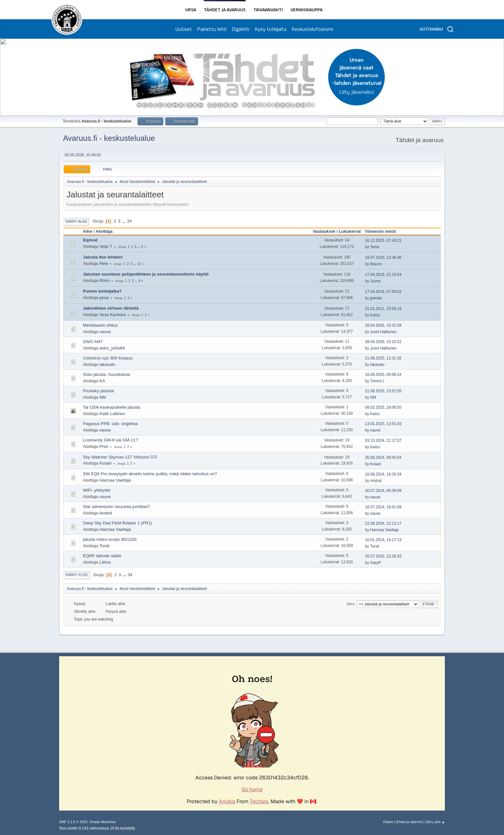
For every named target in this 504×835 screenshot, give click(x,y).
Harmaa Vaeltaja (115, 480)
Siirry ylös (76, 575)
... (124, 221)
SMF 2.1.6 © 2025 (73, 822)
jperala (376, 298)
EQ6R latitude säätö (102, 556)
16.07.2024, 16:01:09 (383, 507)
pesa (104, 298)
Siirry (351, 604)
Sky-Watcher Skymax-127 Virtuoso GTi (120, 457)
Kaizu (375, 315)
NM (103, 397)
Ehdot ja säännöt (409, 822)
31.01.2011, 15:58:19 (383, 309)
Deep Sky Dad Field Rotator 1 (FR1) (117, 523)
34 (129, 221)
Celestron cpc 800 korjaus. (108, 358)
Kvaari (105, 463)
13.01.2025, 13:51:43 (383, 424)
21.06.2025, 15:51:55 (383, 391)
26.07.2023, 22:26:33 (383, 556)
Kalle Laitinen (112, 414)
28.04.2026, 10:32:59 (383, 325)
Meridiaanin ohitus (100, 325)
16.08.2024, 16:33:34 (383, 474)
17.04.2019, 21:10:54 (383, 275)
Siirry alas (76, 222)
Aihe (88, 231)
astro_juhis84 (112, 348)
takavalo (107, 364)
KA (102, 381)
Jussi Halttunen (383, 332)
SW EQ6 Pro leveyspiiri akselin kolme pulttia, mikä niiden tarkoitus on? (150, 474)
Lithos (105, 562)
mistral (376, 481)
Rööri (104, 281)
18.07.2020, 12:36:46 (383, 258)
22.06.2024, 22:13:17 (383, 523)
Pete (104, 263)
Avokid (105, 513)
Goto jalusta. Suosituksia (107, 374)
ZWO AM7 (93, 342)
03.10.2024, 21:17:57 (383, 440)
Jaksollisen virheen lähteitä (111, 308)
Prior (104, 446)
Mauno (376, 264)
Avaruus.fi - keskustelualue (109, 138)
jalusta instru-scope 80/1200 (110, 539)
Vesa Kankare (113, 315)
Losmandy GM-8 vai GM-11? (110, 440)
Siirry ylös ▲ (435, 822)
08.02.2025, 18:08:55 (383, 407)
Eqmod (90, 240)
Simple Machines (103, 822)
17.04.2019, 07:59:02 (383, 292)
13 (139, 264)
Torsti (104, 546)
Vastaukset (324, 231)
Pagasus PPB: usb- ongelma (110, 424)
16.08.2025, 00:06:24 (383, 375)
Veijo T (106, 246)
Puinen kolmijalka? (102, 291)
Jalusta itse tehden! (103, 257)
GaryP (376, 563)
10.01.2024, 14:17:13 (383, 540)
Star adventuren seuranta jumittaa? (116, 507)
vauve (105, 332)
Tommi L (377, 381)
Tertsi (375, 247)
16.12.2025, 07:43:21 (383, 241)
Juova (375, 281)
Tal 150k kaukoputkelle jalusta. (112, 407)
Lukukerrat (350, 231)
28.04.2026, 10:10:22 (383, 342)
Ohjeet (388, 822)
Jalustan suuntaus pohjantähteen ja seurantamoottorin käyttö (146, 274)
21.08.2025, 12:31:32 (383, 358)
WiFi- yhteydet (97, 490)
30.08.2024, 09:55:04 (383, 458)
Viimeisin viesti (383, 231)
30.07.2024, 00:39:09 (383, 491)
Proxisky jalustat (98, 391)
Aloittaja (104, 231)
